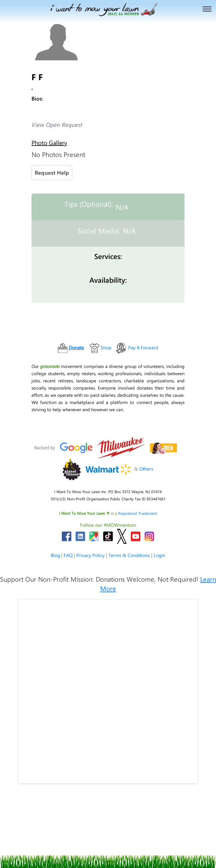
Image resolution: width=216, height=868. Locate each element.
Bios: (37, 98)
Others (146, 469)
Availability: (108, 280)
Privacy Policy (90, 555)
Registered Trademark (138, 513)
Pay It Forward (143, 347)
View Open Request (57, 124)
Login (159, 555)
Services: (108, 256)
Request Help (52, 173)
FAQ (68, 555)
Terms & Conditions (129, 555)
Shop (106, 347)
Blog (55, 555)
